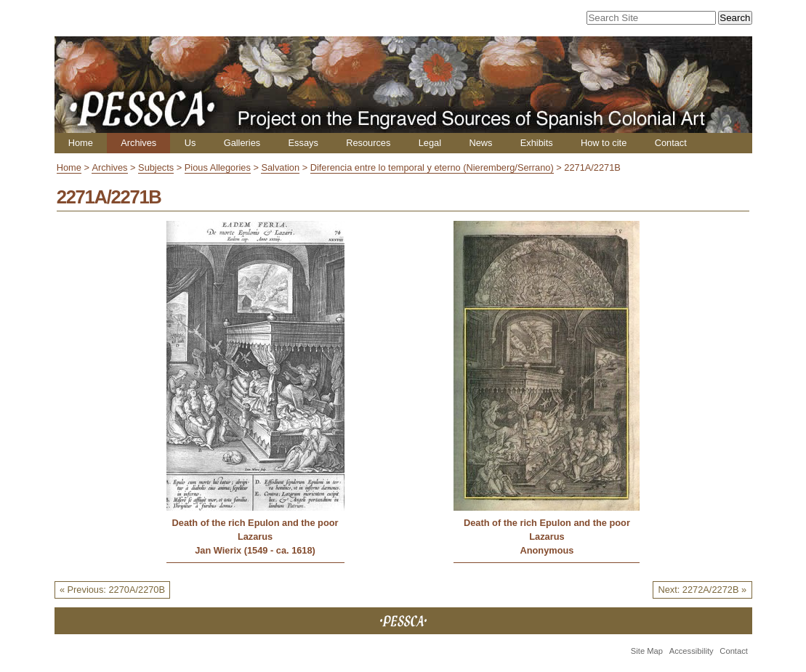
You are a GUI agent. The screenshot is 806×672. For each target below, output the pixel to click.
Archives (138, 143)
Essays (303, 143)
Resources (368, 143)
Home (81, 143)
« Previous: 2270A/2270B (112, 590)
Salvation (280, 167)
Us (190, 143)
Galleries (242, 143)
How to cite (604, 143)
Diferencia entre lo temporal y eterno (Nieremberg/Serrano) (432, 167)
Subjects (156, 167)
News (480, 143)
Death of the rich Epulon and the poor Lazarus (255, 530)
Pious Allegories (218, 167)
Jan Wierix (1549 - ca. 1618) (255, 550)
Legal (430, 143)
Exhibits (537, 143)
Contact (671, 143)
